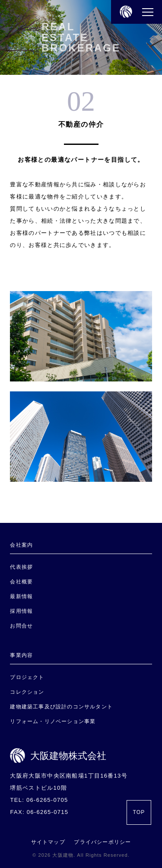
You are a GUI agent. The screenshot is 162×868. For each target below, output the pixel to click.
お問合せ (21, 626)
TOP (139, 812)
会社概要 (21, 582)
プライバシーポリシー (102, 842)
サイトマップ (48, 842)
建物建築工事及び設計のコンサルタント (61, 707)
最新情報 (21, 596)
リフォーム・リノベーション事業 (53, 721)
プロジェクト (27, 677)
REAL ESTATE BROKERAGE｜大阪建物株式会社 (124, 34)
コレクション (27, 692)
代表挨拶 (21, 567)
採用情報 (21, 611)
